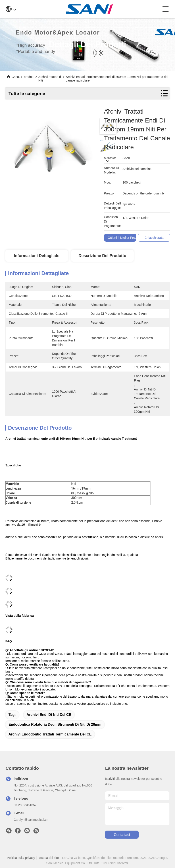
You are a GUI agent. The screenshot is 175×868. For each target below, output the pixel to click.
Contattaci (122, 835)
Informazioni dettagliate (37, 256)
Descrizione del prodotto (102, 256)
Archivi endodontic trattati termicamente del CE (50, 734)
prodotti (29, 77)
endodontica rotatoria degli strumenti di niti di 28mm (55, 724)
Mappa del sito (49, 858)
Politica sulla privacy (21, 858)
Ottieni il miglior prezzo (124, 238)
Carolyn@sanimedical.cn (31, 820)
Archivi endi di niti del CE (49, 715)
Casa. (16, 77)
